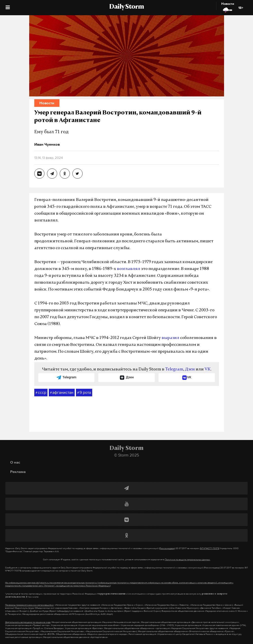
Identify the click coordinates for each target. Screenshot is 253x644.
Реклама (18, 472)
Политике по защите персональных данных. (188, 560)
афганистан (62, 393)
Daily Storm (126, 7)
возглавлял (129, 269)
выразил (170, 338)
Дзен (190, 369)
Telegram (174, 369)
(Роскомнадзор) (167, 548)
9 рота (84, 393)
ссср (41, 393)
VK (208, 369)
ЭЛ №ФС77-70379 (210, 548)
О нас (15, 462)
